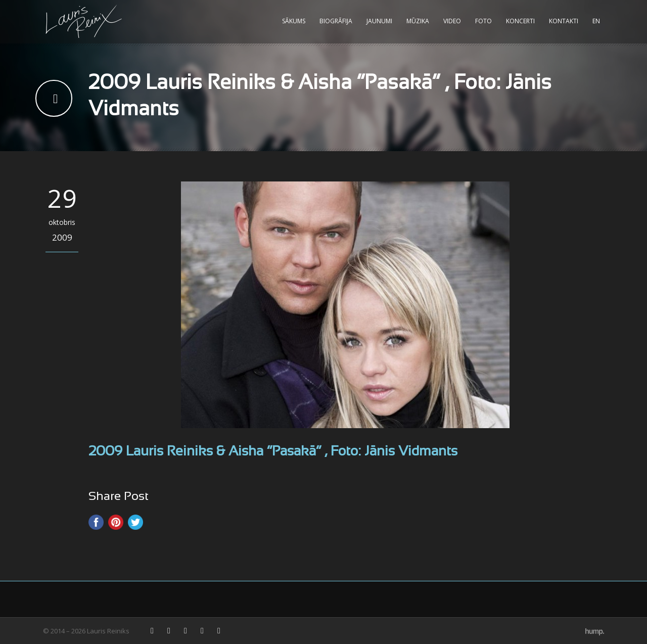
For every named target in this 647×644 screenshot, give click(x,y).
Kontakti (564, 21)
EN (596, 21)
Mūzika (418, 21)
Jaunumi (379, 21)
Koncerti (520, 21)
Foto (483, 21)
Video (452, 21)
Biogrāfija (336, 21)
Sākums (294, 21)
